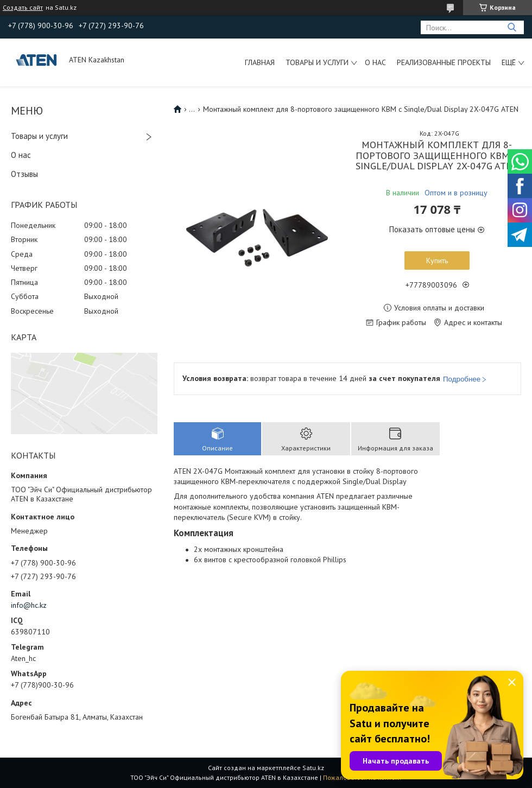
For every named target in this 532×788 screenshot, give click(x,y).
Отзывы (24, 174)
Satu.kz (313, 768)
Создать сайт (23, 8)
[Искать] (512, 27)
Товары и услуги (317, 62)
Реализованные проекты (444, 62)
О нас (375, 62)
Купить (437, 260)
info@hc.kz (29, 605)
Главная (260, 62)
